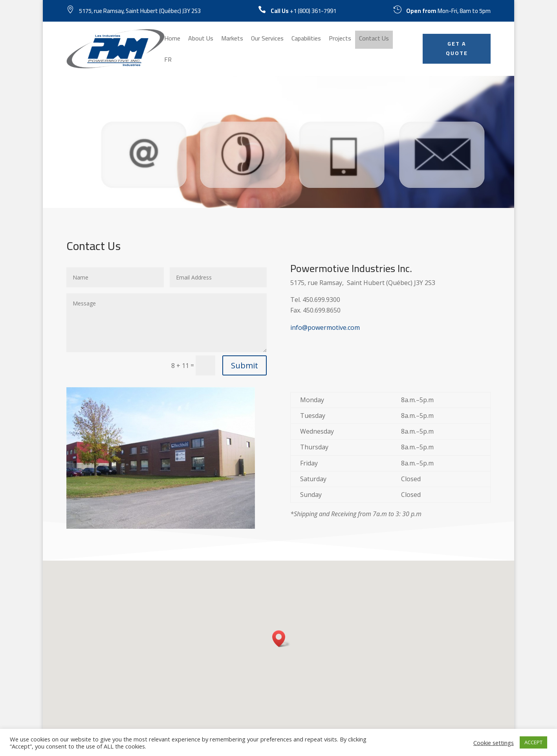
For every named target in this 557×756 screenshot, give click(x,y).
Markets (232, 40)
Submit (245, 365)
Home (172, 40)
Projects (340, 40)
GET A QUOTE (457, 48)
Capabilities (306, 40)
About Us (201, 40)
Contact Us (374, 40)
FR (168, 61)
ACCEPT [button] (533, 742)
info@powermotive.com (325, 327)
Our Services (267, 40)
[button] (281, 639)
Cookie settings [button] (494, 743)
